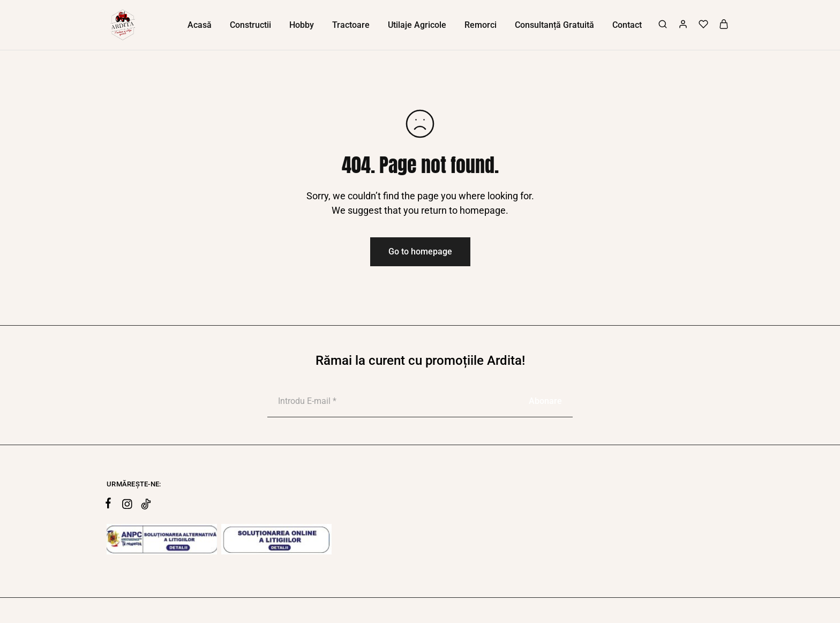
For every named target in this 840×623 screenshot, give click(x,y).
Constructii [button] (250, 25)
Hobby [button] (302, 25)
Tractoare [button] (351, 25)
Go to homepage (420, 252)
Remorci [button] (481, 25)
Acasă (200, 25)
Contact (627, 25)
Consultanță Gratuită (554, 25)
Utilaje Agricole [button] (417, 25)
